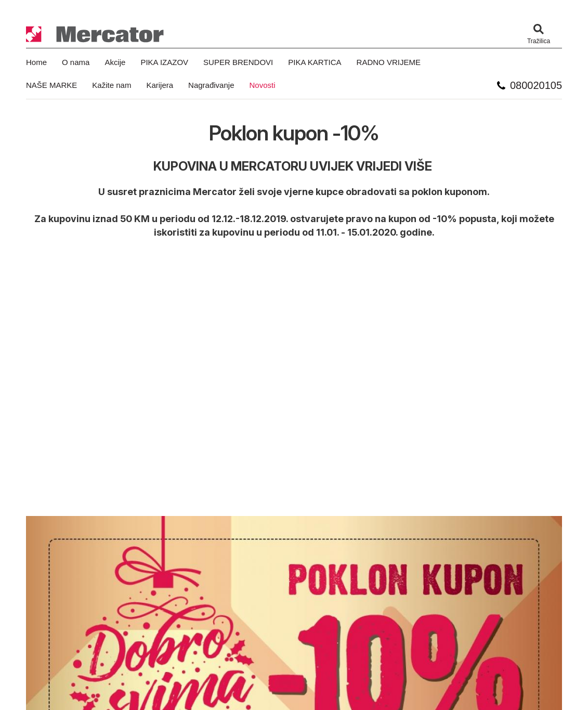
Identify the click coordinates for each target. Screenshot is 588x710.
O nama (76, 62)
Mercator (95, 35)
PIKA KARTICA (315, 62)
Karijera (160, 85)
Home (36, 62)
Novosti (262, 85)
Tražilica (539, 41)
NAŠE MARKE (51, 85)
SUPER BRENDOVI (238, 62)
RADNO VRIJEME (389, 62)
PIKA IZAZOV (164, 62)
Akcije (115, 62)
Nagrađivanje (211, 85)
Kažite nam (112, 85)
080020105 (536, 85)
